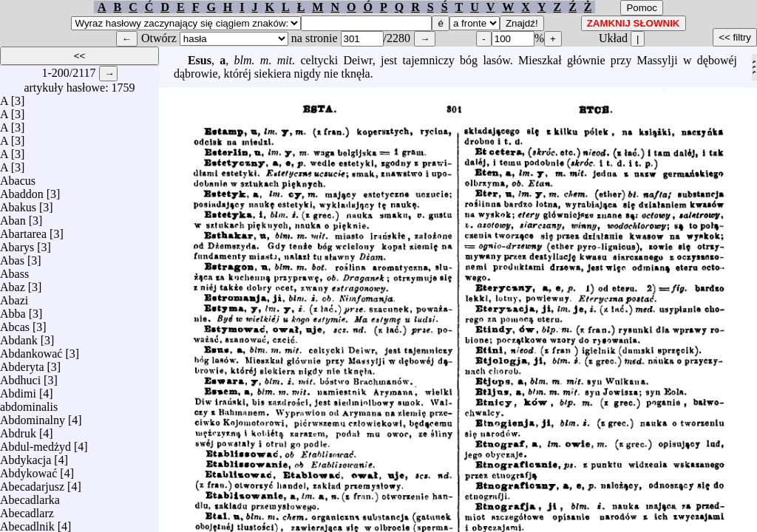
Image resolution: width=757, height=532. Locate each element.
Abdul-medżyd (35, 443)
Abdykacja (26, 456)
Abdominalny (33, 416)
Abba (13, 310)
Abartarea (23, 230)
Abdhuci (20, 376)
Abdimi (18, 390)
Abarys (17, 243)
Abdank (19, 337)
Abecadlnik (27, 523)
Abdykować (28, 470)
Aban (13, 217)
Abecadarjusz (32, 483)
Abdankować (31, 350)
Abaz (13, 283)
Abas (12, 257)
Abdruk (18, 430)
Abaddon (22, 190)
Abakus (18, 204)
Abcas (15, 323)
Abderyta (22, 363)
